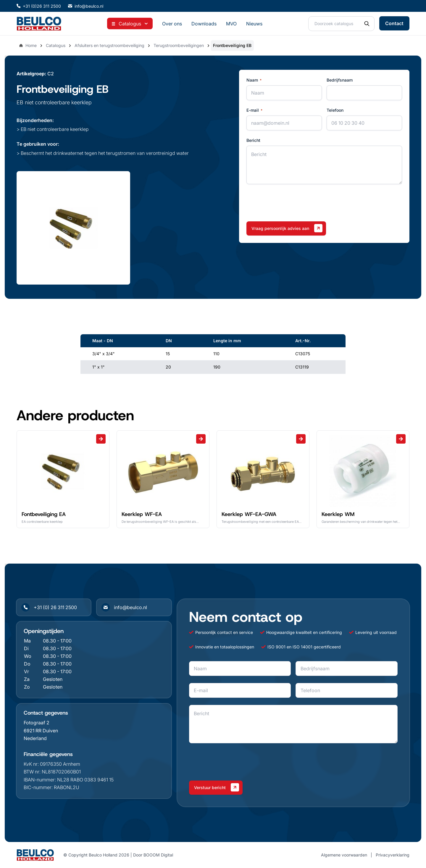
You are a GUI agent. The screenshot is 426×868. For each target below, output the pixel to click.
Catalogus (56, 45)
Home (28, 45)
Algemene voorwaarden (344, 855)
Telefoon (335, 110)
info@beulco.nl (86, 6)
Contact (394, 23)
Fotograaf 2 (37, 723)
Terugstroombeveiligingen (179, 45)
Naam (254, 80)
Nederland (35, 738)
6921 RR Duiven (41, 731)
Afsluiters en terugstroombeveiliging (109, 45)
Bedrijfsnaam (340, 80)
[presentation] (291, 203)
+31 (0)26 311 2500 (39, 6)
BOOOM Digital (158, 855)
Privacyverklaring (393, 855)
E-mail (254, 110)
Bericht (253, 140)
